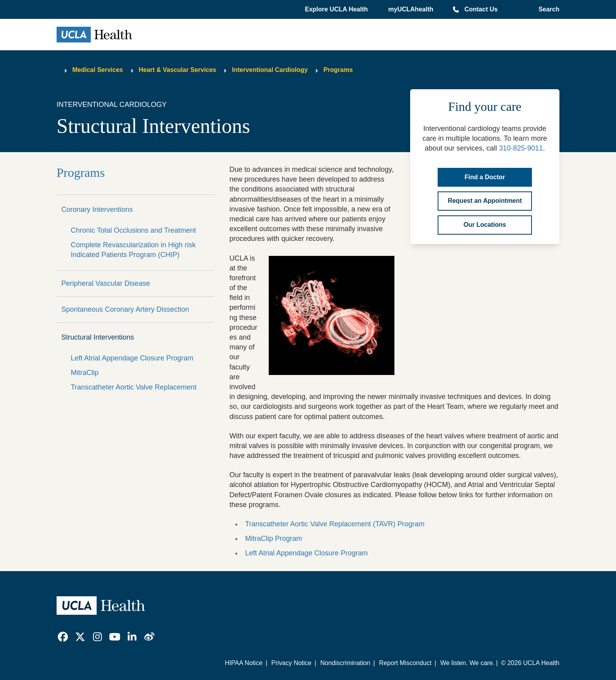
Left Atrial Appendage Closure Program (132, 358)
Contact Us (481, 9)
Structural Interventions (98, 337)
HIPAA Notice (244, 663)
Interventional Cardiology (270, 70)
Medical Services (98, 70)
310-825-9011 (521, 148)
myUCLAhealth (411, 9)
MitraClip (85, 373)
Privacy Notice (291, 663)
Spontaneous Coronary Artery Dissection (125, 309)
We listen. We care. (467, 663)
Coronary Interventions (97, 210)
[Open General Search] (547, 9)
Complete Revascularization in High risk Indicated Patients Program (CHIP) (133, 250)
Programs (338, 70)
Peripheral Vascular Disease (106, 283)
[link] (63, 637)
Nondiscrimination (345, 663)
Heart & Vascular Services (177, 70)
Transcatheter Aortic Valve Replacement (134, 387)
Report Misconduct (405, 663)
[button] (337, 9)
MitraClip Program (275, 538)
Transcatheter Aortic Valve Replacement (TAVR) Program (335, 524)
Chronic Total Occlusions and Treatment (133, 230)
